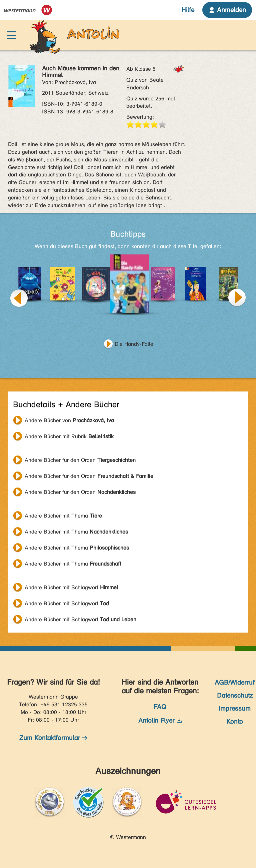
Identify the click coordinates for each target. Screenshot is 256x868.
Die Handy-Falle (134, 344)
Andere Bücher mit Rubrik (69, 436)
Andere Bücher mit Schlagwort (71, 587)
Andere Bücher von (69, 420)
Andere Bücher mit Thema (63, 516)
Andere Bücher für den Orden (80, 460)
